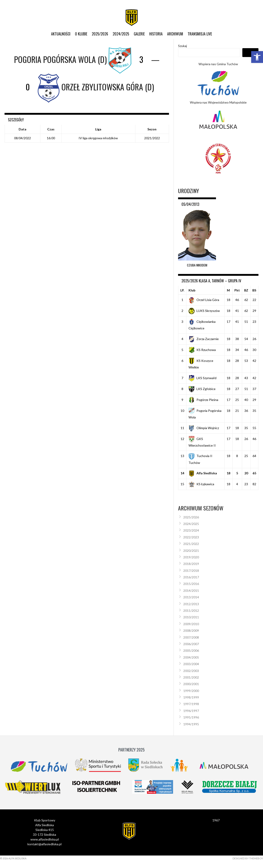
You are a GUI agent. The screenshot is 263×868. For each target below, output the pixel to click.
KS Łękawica (201, 484)
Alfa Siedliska (203, 473)
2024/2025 (121, 34)
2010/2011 (191, 617)
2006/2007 (191, 644)
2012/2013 (191, 604)
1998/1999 (191, 697)
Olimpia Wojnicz (204, 428)
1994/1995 (191, 724)
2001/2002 (191, 677)
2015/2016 (191, 584)
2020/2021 (191, 551)
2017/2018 (191, 571)
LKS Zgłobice (202, 389)
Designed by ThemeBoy (248, 858)
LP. (182, 290)
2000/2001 (191, 684)
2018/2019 (191, 564)
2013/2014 (191, 597)
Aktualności (61, 34)
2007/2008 (191, 637)
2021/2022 (191, 544)
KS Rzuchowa (202, 350)
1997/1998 (191, 704)
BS (254, 290)
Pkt (237, 290)
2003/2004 (191, 664)
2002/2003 (191, 671)
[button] (257, 57)
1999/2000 (191, 691)
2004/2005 (191, 657)
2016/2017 (191, 577)
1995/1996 (191, 717)
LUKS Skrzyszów (204, 311)
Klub (192, 290)
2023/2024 (191, 530)
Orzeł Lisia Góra (204, 300)
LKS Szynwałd (202, 378)
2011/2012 (191, 611)
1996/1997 (191, 711)
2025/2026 (100, 34)
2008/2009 (191, 630)
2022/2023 (191, 537)
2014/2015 (191, 591)
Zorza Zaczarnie (204, 339)
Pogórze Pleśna (203, 400)
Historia (156, 34)
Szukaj (182, 46)
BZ (246, 290)
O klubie (81, 34)
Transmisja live (200, 34)
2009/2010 (191, 624)
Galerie (139, 34)
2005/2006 (191, 650)
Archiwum (175, 34)
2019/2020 (191, 557)
